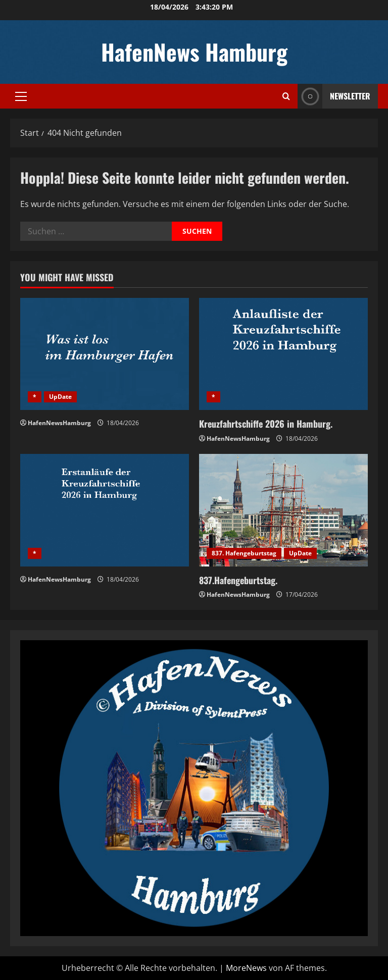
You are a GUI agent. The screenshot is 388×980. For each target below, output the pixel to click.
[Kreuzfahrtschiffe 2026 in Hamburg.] (283, 354)
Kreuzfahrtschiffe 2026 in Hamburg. (266, 424)
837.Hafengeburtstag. (238, 580)
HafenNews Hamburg (194, 52)
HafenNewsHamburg (59, 423)
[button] (21, 96)
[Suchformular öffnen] (286, 96)
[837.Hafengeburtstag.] (283, 510)
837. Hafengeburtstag (244, 553)
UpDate (60, 397)
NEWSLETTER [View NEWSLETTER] (334, 96)
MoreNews (246, 968)
